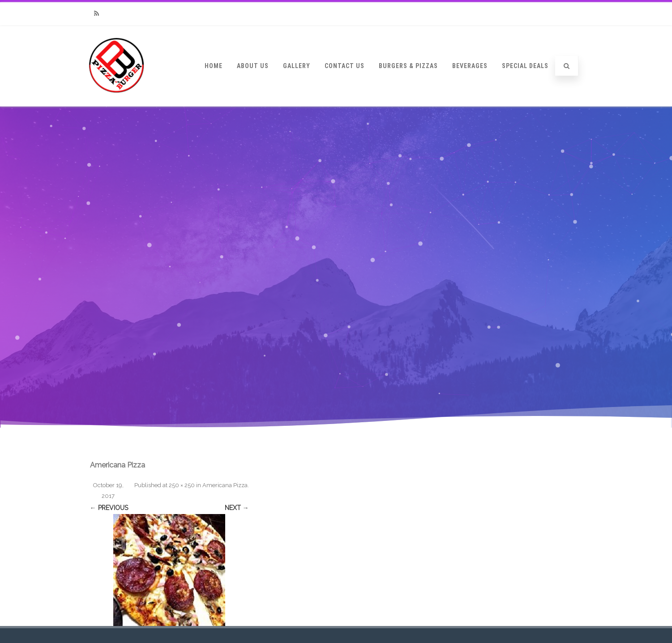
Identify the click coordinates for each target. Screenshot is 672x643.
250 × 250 (182, 485)
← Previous (109, 508)
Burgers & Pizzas (408, 66)
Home (214, 66)
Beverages (470, 66)
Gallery (297, 66)
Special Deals (525, 66)
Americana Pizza (225, 485)
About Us (253, 66)
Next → (237, 508)
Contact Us (345, 66)
